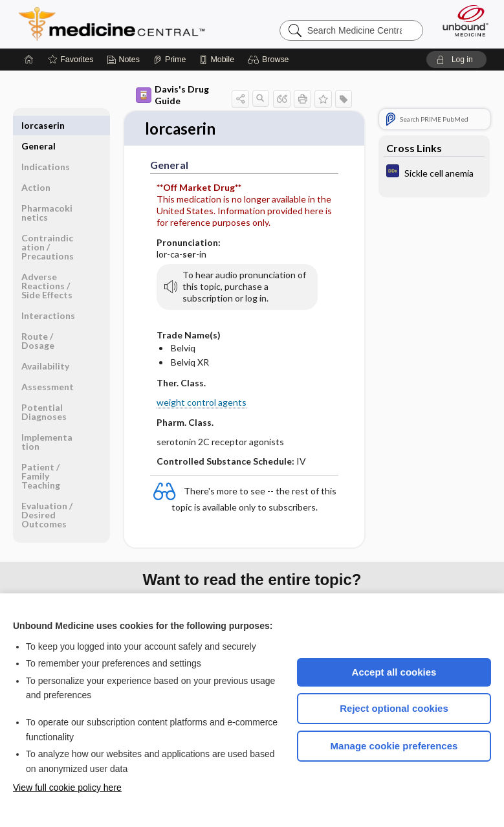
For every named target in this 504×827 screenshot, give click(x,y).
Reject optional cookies (394, 708)
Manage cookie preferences (394, 746)
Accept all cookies (394, 672)
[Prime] (170, 60)
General (38, 125)
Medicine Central (119, 24)
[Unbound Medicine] (461, 21)
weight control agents (202, 403)
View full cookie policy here (67, 788)
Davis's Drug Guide (172, 95)
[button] (270, 60)
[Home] (29, 60)
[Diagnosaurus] (434, 172)
